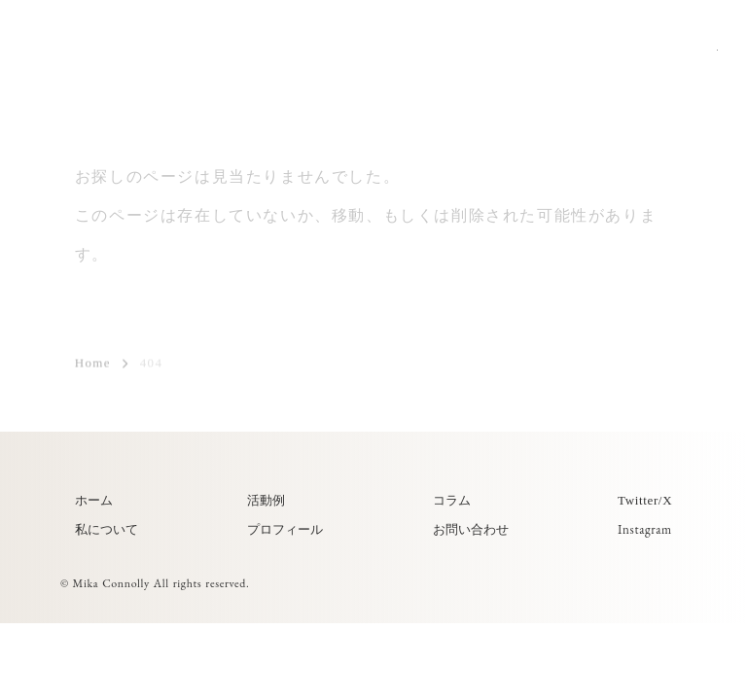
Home (93, 364)
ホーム (94, 500)
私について (107, 529)
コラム (452, 500)
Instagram (645, 529)
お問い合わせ (471, 529)
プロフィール (285, 529)
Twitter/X (645, 500)
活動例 (266, 500)
